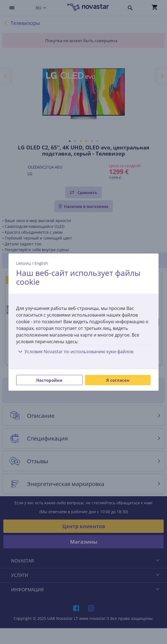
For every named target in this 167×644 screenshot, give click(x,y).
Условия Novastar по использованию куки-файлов (75, 352)
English (41, 263)
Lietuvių (23, 263)
